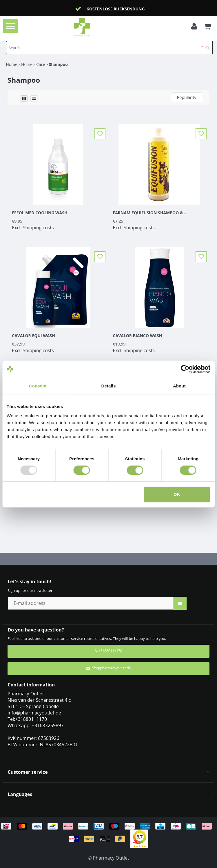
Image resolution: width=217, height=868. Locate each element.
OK (177, 494)
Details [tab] (109, 386)
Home (12, 64)
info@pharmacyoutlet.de (108, 668)
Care (41, 64)
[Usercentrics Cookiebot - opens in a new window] (185, 369)
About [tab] (179, 386)
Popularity (187, 97)
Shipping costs (38, 228)
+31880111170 (108, 651)
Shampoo (58, 64)
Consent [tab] (38, 386)
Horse (27, 64)
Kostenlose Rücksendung (115, 9)
